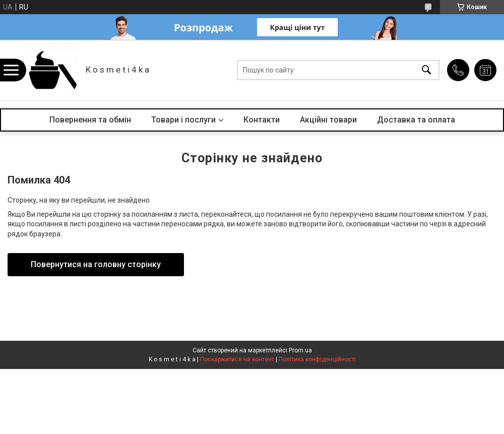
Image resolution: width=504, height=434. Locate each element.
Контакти (262, 120)
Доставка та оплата (416, 120)
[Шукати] (426, 70)
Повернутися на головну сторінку (96, 264)
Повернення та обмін (90, 120)
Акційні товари (328, 120)
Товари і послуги (183, 120)
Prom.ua (300, 350)
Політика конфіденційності (317, 359)
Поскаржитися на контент (237, 359)
